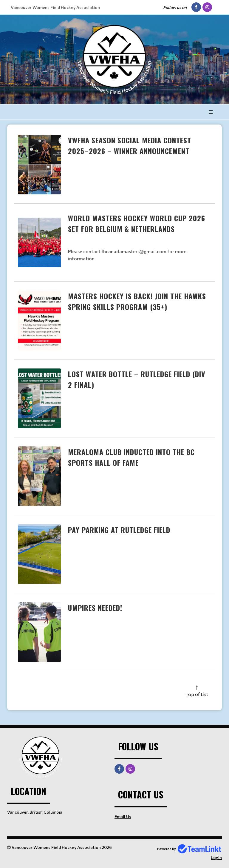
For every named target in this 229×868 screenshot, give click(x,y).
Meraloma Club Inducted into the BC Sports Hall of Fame (131, 457)
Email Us (123, 816)
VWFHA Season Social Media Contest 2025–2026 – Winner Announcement (130, 145)
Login (216, 857)
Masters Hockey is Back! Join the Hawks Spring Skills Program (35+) (137, 301)
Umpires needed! (95, 608)
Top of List (197, 694)
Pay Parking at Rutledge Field (119, 530)
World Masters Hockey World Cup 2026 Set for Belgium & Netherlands (137, 223)
